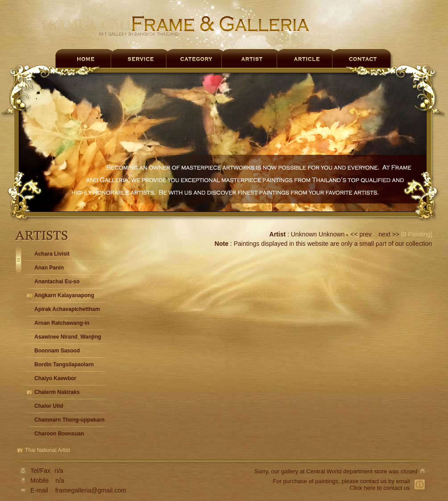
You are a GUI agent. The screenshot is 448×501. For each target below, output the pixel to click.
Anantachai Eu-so (57, 282)
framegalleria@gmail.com (91, 490)
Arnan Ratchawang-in (62, 323)
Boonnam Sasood (57, 351)
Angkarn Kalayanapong (64, 295)
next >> (388, 234)
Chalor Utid (49, 406)
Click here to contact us (380, 488)
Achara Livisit (52, 254)
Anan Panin (49, 268)
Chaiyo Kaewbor (55, 378)
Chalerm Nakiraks (57, 392)
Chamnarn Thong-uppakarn (69, 420)
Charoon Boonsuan (59, 434)
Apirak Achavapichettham (67, 309)
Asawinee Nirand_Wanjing (68, 337)
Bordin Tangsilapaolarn (64, 364)
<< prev (362, 234)
